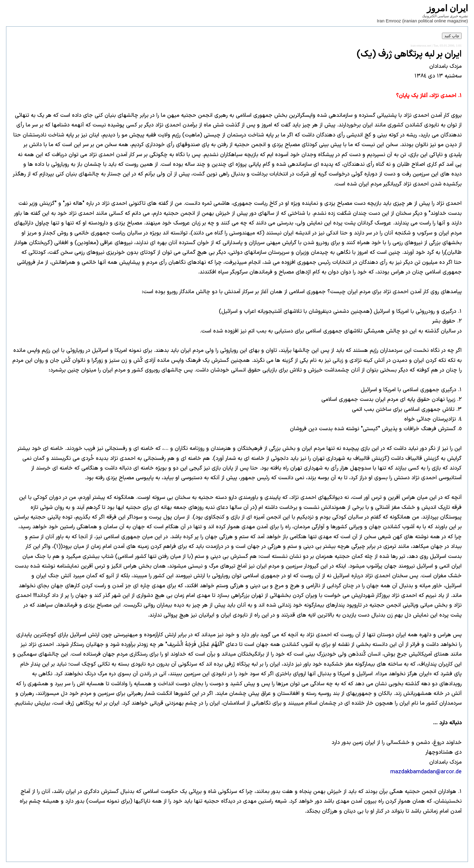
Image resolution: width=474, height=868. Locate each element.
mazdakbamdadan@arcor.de (426, 772)
